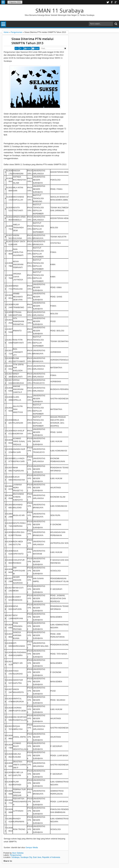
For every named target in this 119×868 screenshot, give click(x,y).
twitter (108, 2)
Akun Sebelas (18, 853)
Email (37, 48)
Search (116, 24)
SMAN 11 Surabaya (60, 10)
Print (29, 48)
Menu (3, 2)
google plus (116, 2)
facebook (112, 2)
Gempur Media (32, 848)
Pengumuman (16, 855)
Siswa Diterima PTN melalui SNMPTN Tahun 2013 (32, 41)
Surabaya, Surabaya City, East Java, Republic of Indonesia (36, 857)
